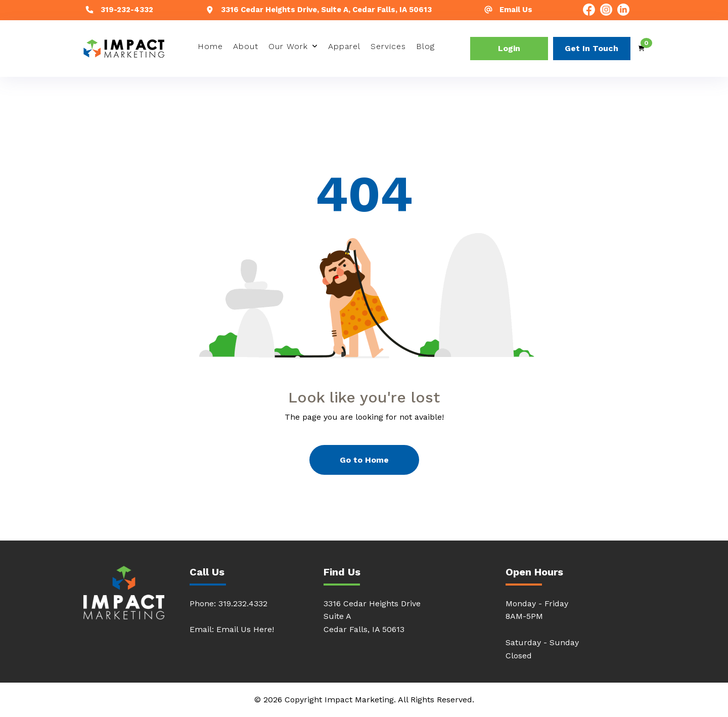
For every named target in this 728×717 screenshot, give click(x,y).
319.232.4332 (243, 603)
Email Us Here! (245, 629)
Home (210, 46)
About (246, 46)
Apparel (344, 46)
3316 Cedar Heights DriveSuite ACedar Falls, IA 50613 (372, 617)
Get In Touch (591, 48)
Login (509, 48)
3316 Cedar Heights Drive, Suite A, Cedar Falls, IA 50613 (326, 10)
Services (388, 46)
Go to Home (364, 460)
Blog (425, 46)
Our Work (288, 46)
